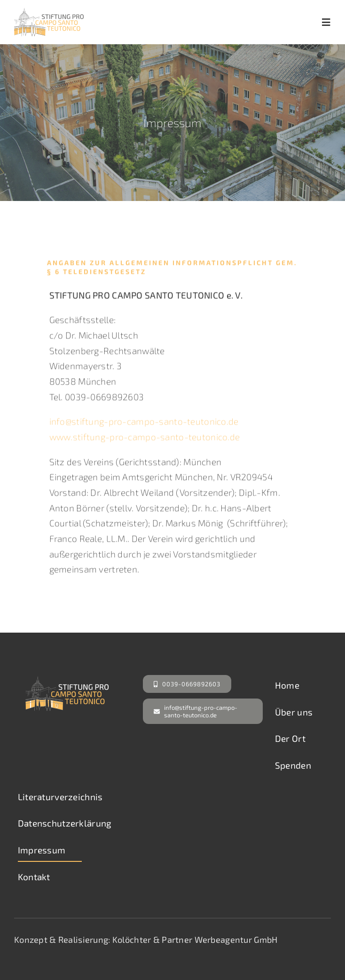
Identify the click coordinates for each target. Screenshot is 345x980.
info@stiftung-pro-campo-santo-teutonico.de (144, 424)
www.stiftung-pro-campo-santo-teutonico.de (145, 440)
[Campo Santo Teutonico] (49, 12)
